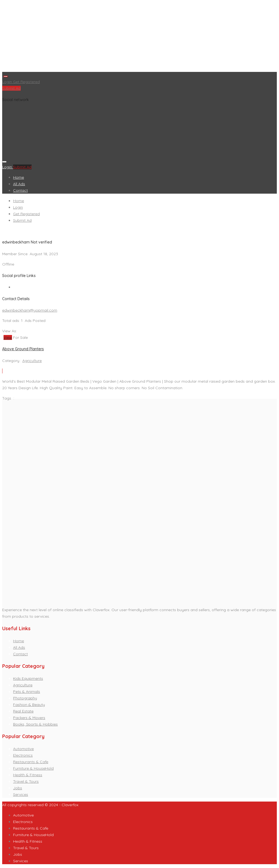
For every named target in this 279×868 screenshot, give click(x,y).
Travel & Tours (26, 781)
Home (19, 177)
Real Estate (23, 711)
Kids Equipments (28, 678)
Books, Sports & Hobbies (35, 724)
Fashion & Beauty (29, 705)
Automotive (23, 749)
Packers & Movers (29, 718)
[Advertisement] (139, 37)
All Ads (19, 184)
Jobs (18, 788)
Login (8, 82)
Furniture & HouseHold (33, 768)
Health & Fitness (28, 775)
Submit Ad (11, 88)
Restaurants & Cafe (31, 762)
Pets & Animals (27, 692)
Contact (20, 190)
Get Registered (26, 82)
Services (21, 794)
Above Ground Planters (23, 349)
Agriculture (32, 361)
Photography (25, 698)
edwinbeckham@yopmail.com (30, 310)
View (8, 337)
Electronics (23, 755)
